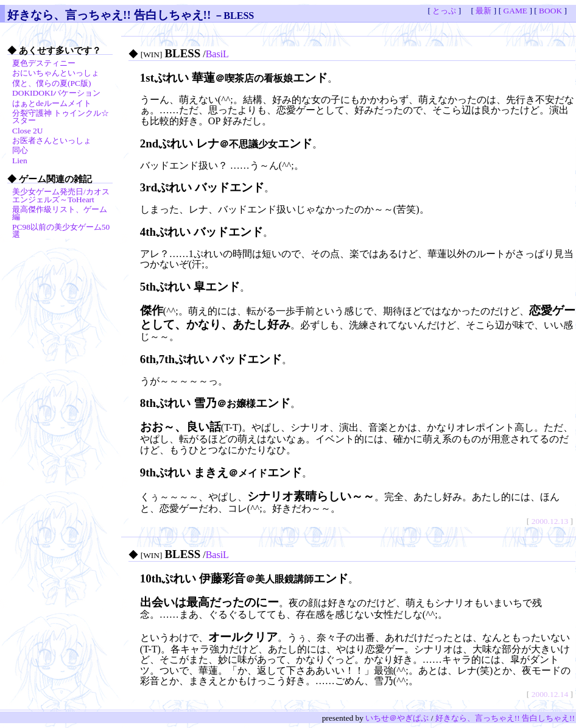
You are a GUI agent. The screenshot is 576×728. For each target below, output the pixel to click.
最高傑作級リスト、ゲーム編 (60, 213)
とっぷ (444, 11)
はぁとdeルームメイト (52, 103)
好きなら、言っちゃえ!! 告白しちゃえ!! (109, 15)
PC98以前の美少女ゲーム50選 (61, 231)
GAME (515, 11)
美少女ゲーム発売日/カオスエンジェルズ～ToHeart (61, 195)
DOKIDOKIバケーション (56, 93)
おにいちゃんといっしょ (56, 73)
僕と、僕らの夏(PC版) (51, 83)
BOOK (550, 11)
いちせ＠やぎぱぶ (397, 718)
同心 (20, 150)
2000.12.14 (550, 694)
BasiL (217, 54)
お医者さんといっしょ (52, 140)
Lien (20, 161)
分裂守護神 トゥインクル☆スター (61, 117)
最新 (483, 11)
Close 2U (27, 131)
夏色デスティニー (44, 63)
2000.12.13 (550, 521)
